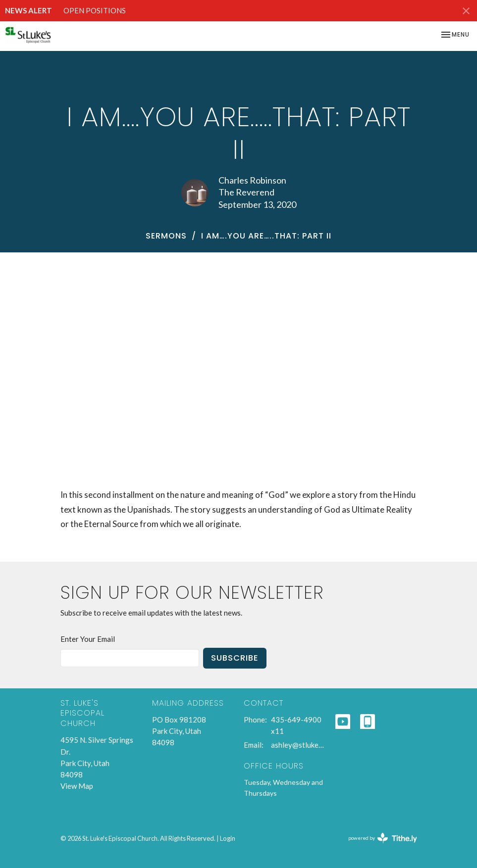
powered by (383, 838)
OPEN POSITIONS (95, 10)
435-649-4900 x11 (296, 725)
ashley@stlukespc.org (298, 745)
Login (228, 838)
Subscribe (235, 658)
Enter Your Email (88, 639)
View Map (77, 786)
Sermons (166, 236)
